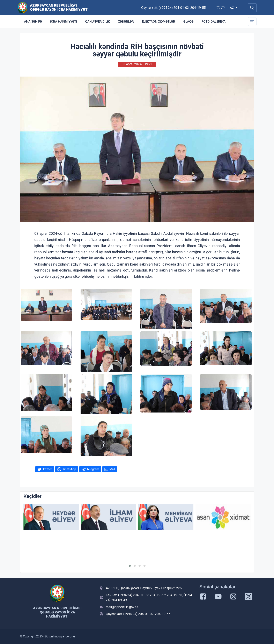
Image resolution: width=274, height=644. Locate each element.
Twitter (47, 469)
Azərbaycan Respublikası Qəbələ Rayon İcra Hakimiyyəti (59, 7)
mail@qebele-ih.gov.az (122, 607)
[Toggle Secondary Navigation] (252, 22)
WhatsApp (69, 469)
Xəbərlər (126, 22)
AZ (232, 8)
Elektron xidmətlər (159, 22)
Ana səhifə (33, 22)
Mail (112, 469)
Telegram (93, 469)
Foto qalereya (214, 22)
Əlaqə (188, 22)
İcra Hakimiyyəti (64, 22)
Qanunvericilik (97, 22)
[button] (130, 566)
